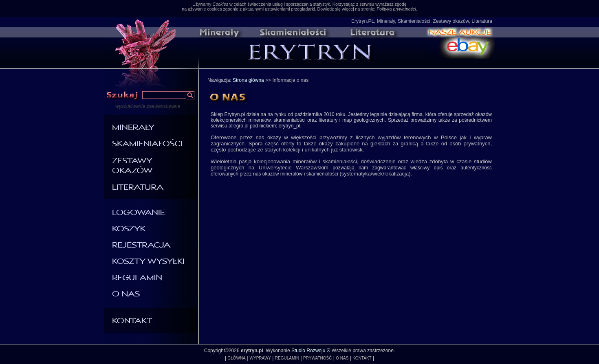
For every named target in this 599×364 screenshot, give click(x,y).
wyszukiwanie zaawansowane (148, 106)
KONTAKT (362, 358)
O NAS (342, 358)
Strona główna (248, 80)
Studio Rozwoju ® (311, 351)
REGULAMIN (287, 358)
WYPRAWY (260, 358)
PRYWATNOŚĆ (317, 358)
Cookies (220, 4)
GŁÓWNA (236, 358)
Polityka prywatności (396, 9)
